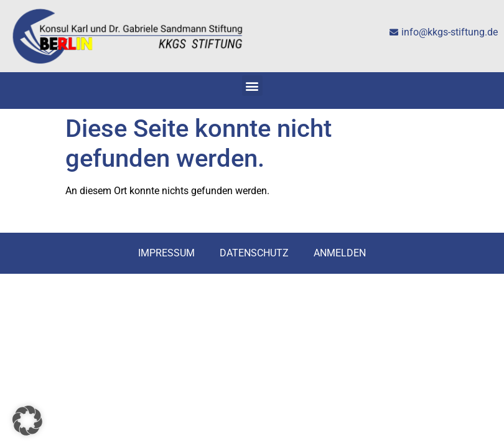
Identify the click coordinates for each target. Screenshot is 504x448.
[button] (252, 86)
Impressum (166, 253)
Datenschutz (254, 253)
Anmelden (340, 253)
